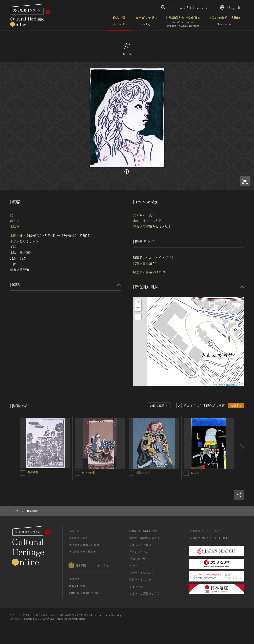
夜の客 (195, 473)
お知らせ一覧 (138, 559)
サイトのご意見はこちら (144, 593)
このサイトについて (194, 7)
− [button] (138, 308)
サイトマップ (138, 586)
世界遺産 (74, 579)
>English (230, 7)
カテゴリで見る (146, 22)
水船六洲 (16, 235)
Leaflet (214, 385)
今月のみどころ (139, 552)
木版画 (15, 226)
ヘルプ (133, 566)
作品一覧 (119, 22)
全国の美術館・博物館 (224, 22)
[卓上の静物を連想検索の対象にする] (77, 473)
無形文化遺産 (77, 586)
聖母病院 (33, 472)
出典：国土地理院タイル (231, 385)
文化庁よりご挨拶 (140, 545)
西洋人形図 (143, 473)
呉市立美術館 (142, 226)
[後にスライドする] (240, 448)
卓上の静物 (89, 473)
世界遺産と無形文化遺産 (183, 22)
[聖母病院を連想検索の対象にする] (23, 473)
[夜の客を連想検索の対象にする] (186, 473)
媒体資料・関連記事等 (143, 531)
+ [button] (138, 302)
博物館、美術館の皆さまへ (146, 538)
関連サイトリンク (140, 580)
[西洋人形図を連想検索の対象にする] (132, 473)
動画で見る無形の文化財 (84, 593)
